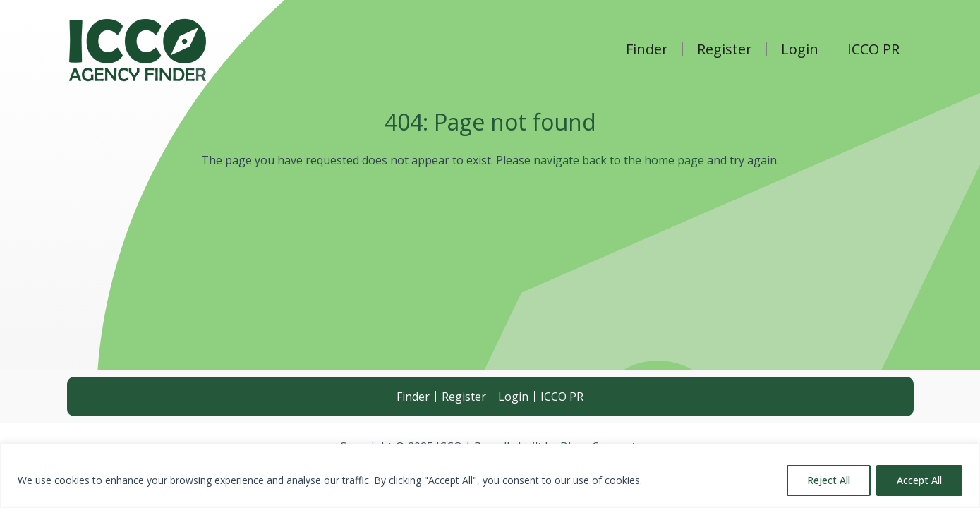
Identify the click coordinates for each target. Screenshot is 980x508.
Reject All (829, 480)
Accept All (919, 480)
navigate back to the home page (619, 160)
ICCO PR (873, 49)
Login (800, 49)
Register (725, 49)
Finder (647, 49)
